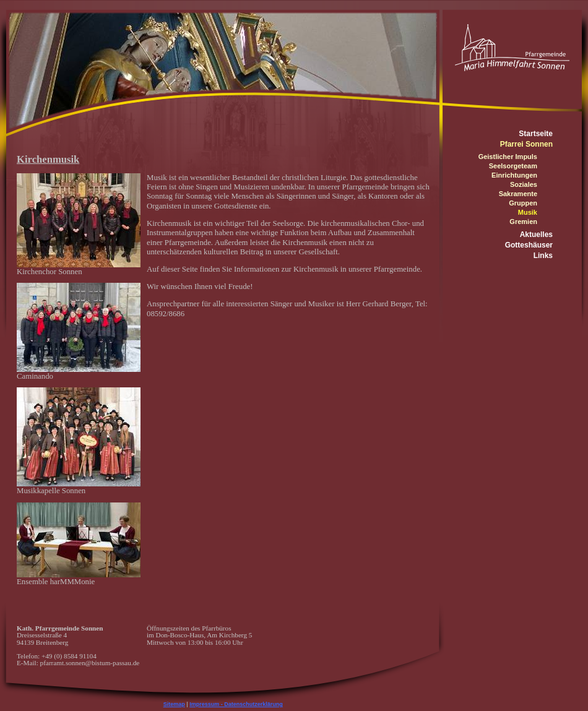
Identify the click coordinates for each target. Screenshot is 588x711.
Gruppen (523, 203)
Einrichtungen (514, 175)
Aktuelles (536, 235)
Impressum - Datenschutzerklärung (236, 704)
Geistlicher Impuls (508, 157)
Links (543, 256)
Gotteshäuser (529, 245)
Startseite (536, 134)
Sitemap (174, 704)
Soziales (524, 184)
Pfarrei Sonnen (526, 144)
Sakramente (518, 194)
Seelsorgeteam (513, 166)
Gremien (523, 222)
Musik (528, 212)
